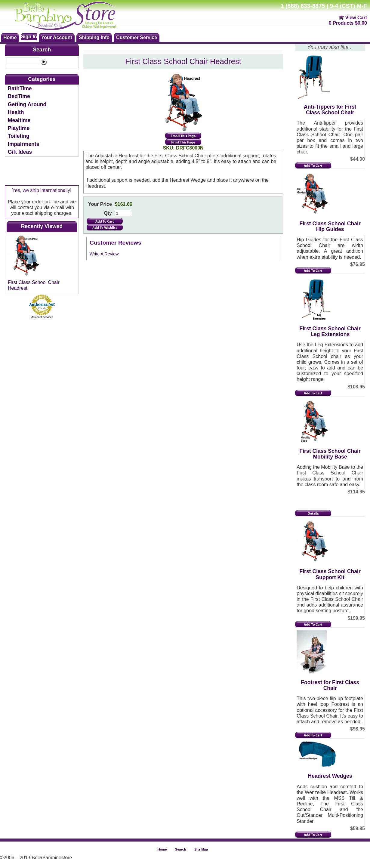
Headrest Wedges (330, 776)
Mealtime (19, 120)
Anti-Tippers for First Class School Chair (330, 110)
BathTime (20, 88)
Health (16, 112)
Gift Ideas (20, 152)
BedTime (19, 96)
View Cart (356, 18)
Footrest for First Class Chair (330, 685)
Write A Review (104, 254)
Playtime (19, 128)
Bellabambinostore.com (71, 15)
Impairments (24, 144)
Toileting (19, 136)
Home (162, 849)
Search (42, 50)
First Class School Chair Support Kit (330, 574)
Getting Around (27, 104)
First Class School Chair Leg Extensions (330, 331)
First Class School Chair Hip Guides (330, 226)
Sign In (29, 37)
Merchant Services (42, 317)
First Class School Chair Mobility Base (330, 454)
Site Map (201, 849)
